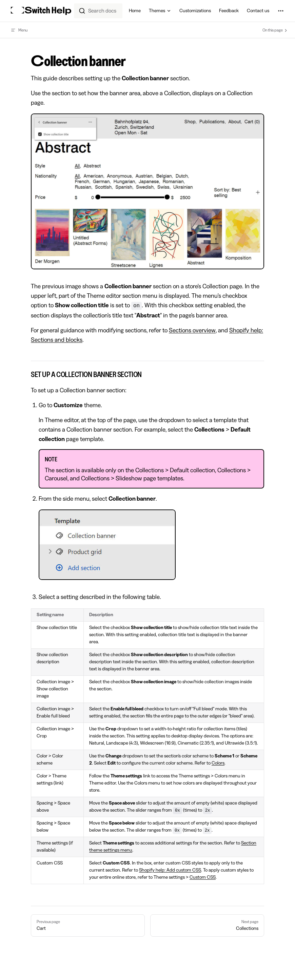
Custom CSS (203, 877)
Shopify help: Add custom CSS (170, 870)
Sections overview (192, 330)
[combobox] (98, 11)
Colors (218, 763)
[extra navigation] (281, 11)
